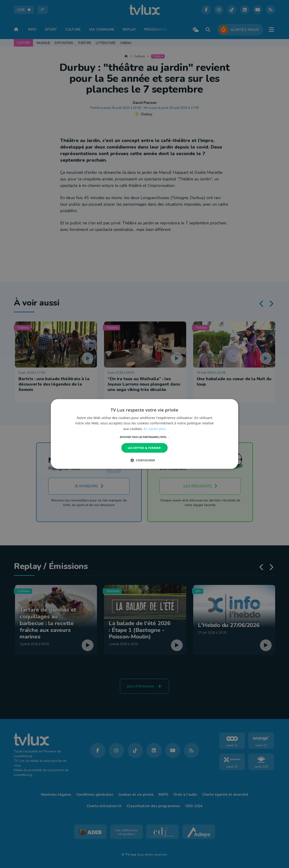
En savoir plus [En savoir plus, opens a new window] (155, 429)
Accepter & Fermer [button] (145, 448)
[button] (145, 437)
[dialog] (144, 434)
